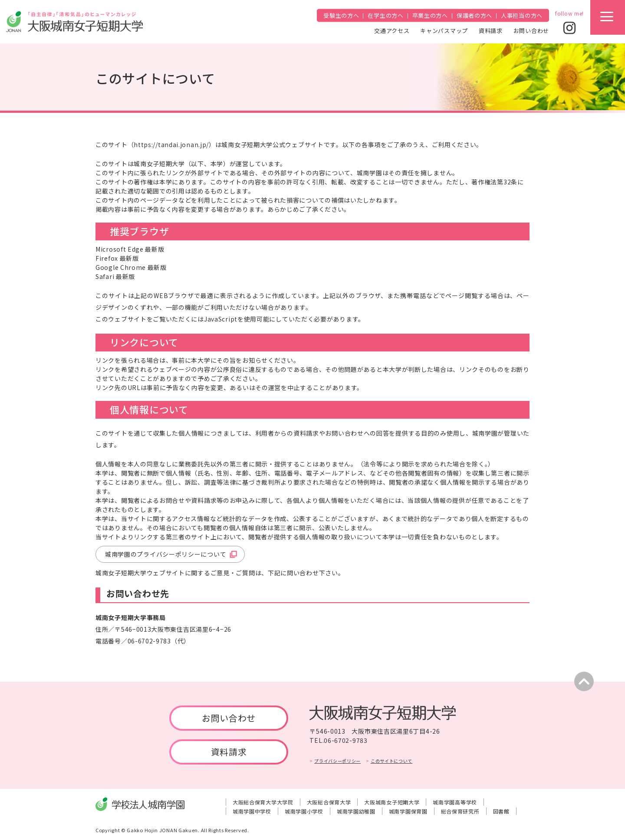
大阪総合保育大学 (329, 802)
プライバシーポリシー (337, 761)
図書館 (501, 811)
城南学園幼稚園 (356, 811)
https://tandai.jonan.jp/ (171, 144)
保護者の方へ (474, 15)
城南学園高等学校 (455, 802)
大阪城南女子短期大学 (392, 802)
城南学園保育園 (408, 811)
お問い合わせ (531, 30)
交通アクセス (392, 30)
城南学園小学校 (304, 811)
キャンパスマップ (444, 30)
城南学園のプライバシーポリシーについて (166, 554)
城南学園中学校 (252, 811)
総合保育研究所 (460, 811)
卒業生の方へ (430, 15)
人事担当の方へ (522, 15)
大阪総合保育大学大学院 (263, 802)
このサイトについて (391, 761)
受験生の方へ (341, 15)
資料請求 (491, 30)
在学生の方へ (385, 15)
